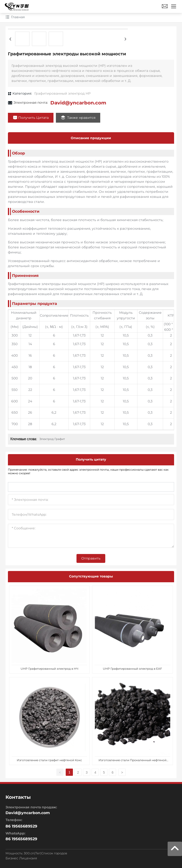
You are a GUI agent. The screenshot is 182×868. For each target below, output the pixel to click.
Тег (38, 853)
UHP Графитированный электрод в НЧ (50, 669)
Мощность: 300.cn (20, 853)
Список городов (54, 853)
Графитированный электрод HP (62, 93)
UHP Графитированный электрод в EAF (132, 669)
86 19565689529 (21, 839)
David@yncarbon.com (78, 103)
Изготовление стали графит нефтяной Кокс (49, 760)
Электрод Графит (52, 439)
